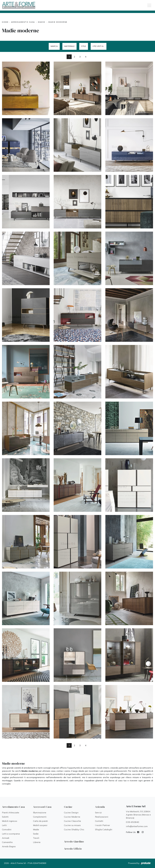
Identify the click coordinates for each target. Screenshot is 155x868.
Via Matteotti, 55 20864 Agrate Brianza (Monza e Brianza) (138, 815)
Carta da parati (40, 821)
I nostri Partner (102, 825)
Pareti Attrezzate (11, 813)
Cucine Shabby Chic (74, 829)
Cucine (68, 807)
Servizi (98, 813)
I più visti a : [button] (99, 46)
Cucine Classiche (72, 821)
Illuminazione (40, 813)
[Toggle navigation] (149, 5)
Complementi (40, 817)
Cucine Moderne (72, 817)
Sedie (36, 834)
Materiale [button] (69, 46)
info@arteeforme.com (137, 826)
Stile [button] (84, 46)
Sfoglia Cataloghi (104, 829)
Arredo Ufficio (73, 849)
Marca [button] (54, 46)
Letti (4, 825)
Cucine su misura (72, 825)
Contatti (99, 821)
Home (5, 22)
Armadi (6, 838)
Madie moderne (58, 22)
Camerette (7, 842)
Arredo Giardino (74, 842)
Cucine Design (71, 813)
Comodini (7, 829)
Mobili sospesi (40, 825)
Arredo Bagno (9, 846)
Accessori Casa (42, 807)
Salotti (5, 817)
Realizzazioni (102, 817)
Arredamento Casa (23, 22)
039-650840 (133, 822)
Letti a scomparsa (11, 834)
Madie (42, 22)
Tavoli (36, 838)
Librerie (37, 842)
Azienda (100, 807)
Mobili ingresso (10, 821)
